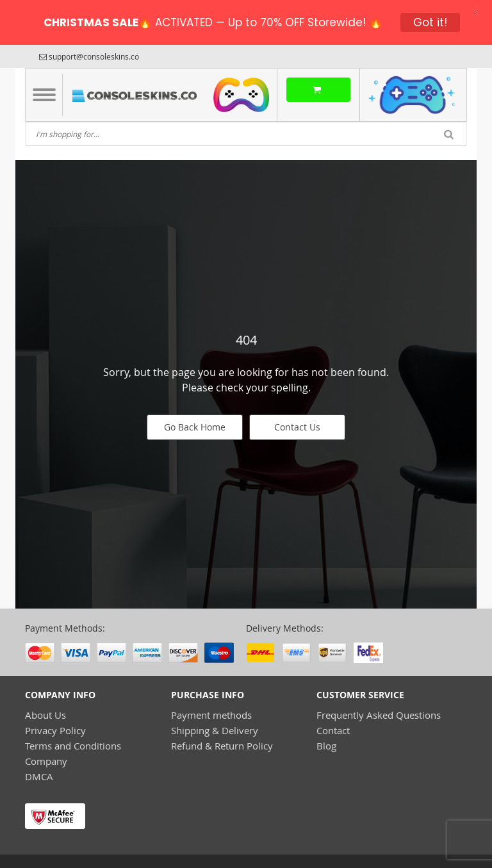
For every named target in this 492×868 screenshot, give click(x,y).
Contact (333, 730)
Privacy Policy (55, 730)
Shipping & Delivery (215, 730)
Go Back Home (195, 427)
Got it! (430, 22)
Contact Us (297, 427)
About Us (45, 715)
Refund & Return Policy (222, 746)
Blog (326, 746)
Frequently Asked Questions (379, 715)
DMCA (39, 776)
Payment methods (211, 715)
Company (46, 761)
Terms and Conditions (73, 746)
